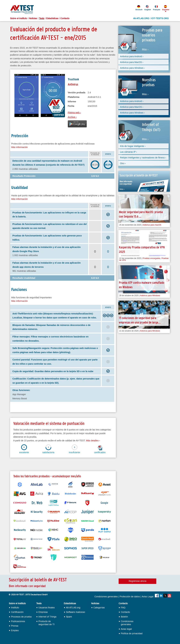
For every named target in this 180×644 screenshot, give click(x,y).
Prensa (15, 626)
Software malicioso (76, 612)
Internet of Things (47, 617)
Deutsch (139, 8)
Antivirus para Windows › (132, 68)
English (148, 8)
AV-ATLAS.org (73, 608)
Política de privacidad (132, 634)
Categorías (99, 608)
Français (156, 8)
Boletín (124, 617)
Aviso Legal (148, 597)
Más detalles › (93, 441)
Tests (42, 19)
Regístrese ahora (138, 581)
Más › (145, 50)
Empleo (15, 630)
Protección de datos (130, 597)
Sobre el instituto (19, 19)
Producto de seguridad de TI (46, 623)
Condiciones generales (106, 597)
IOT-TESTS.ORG (160, 19)
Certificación (17, 612)
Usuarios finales (47, 608)
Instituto (15, 608)
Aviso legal (126, 629)
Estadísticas (52, 19)
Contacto (65, 19)
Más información (19, 147)
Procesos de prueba (21, 617)
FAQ (123, 608)
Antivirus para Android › (132, 56)
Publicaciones (18, 621)
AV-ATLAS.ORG (141, 19)
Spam (69, 617)
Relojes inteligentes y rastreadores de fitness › (143, 158)
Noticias (33, 19)
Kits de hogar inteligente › (133, 146)
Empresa (43, 612)
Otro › (123, 163)
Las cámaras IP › (129, 152)
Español (166, 8)
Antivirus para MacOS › (132, 62)
